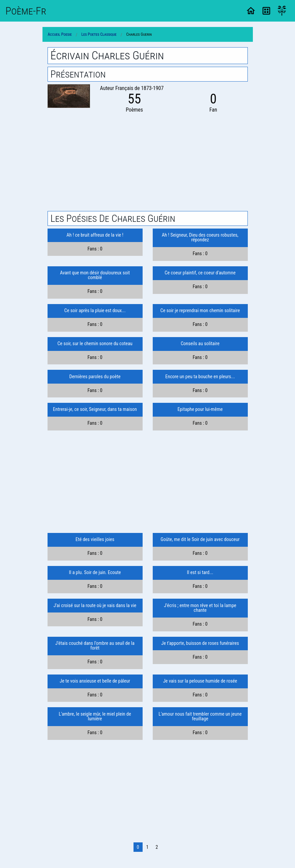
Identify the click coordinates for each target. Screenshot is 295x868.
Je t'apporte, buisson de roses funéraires (200, 643)
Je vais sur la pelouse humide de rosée (200, 681)
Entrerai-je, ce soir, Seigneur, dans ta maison (95, 409)
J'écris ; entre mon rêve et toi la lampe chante (200, 608)
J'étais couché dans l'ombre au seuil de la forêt (95, 646)
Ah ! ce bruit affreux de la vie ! (95, 235)
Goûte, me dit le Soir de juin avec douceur (200, 540)
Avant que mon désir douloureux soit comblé (95, 275)
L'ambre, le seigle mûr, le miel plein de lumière (95, 716)
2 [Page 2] (157, 847)
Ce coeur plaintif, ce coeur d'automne (200, 273)
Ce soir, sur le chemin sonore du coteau (95, 344)
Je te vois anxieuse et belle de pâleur (95, 681)
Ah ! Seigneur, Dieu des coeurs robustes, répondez (200, 237)
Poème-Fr (26, 11)
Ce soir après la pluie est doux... (95, 311)
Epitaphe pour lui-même (200, 409)
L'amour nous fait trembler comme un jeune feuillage (200, 716)
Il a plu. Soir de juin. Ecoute (95, 573)
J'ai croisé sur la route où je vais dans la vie (95, 606)
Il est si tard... (200, 573)
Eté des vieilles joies (95, 540)
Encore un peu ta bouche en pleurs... (200, 377)
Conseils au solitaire (200, 344)
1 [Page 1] (147, 847)
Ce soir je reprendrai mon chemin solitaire (200, 311)
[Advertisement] (148, 161)
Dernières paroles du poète (95, 377)
